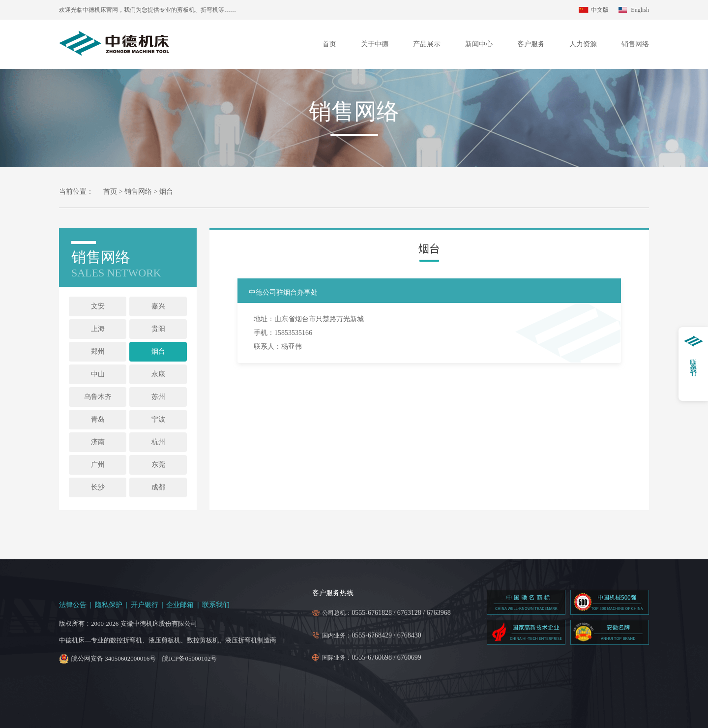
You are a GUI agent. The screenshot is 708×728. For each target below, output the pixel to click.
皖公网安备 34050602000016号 (114, 658)
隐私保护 (109, 605)
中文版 (600, 10)
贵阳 (158, 329)
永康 (158, 374)
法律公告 (73, 605)
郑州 (98, 351)
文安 (98, 306)
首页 (329, 44)
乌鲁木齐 (98, 397)
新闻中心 (479, 44)
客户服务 (531, 44)
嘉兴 (158, 306)
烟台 (158, 351)
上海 (98, 329)
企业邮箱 (180, 605)
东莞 (158, 465)
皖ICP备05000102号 (190, 658)
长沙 (98, 487)
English (640, 10)
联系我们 (216, 605)
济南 (98, 442)
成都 (158, 487)
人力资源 (583, 44)
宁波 (158, 419)
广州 (98, 465)
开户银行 (145, 605)
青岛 (98, 419)
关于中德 (375, 44)
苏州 (158, 397)
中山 (98, 374)
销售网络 (635, 44)
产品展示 (427, 44)
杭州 (158, 442)
